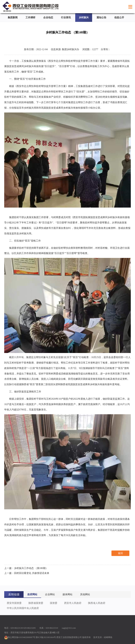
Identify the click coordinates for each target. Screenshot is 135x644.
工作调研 (30, 18)
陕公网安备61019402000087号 (20, 637)
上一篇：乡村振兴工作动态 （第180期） (26, 568)
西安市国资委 (14, 603)
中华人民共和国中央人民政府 (23, 608)
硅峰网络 (108, 637)
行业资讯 (66, 18)
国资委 (54, 603)
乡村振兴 (84, 18)
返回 (120, 553)
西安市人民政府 (73, 603)
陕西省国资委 (36, 603)
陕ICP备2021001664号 (46, 637)
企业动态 (48, 18)
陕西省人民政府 (97, 603)
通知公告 (101, 18)
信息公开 (119, 18)
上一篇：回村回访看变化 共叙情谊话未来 (27, 573)
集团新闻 (13, 18)
